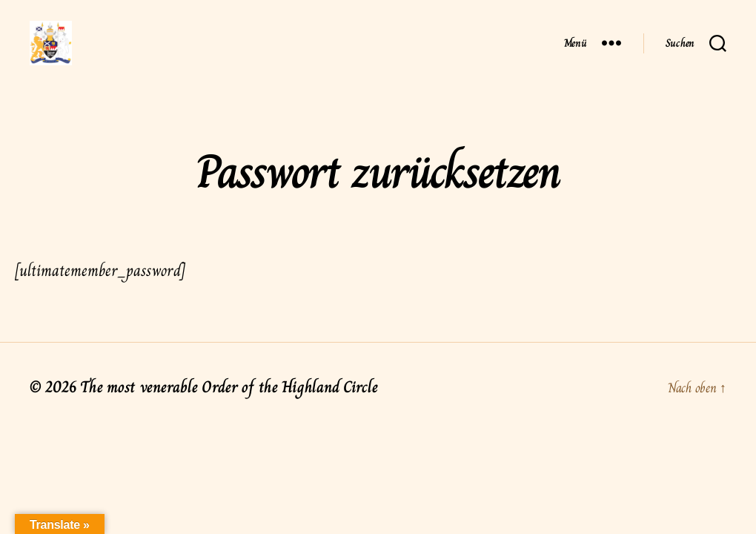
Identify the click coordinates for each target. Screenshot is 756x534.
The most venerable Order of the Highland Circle (229, 409)
